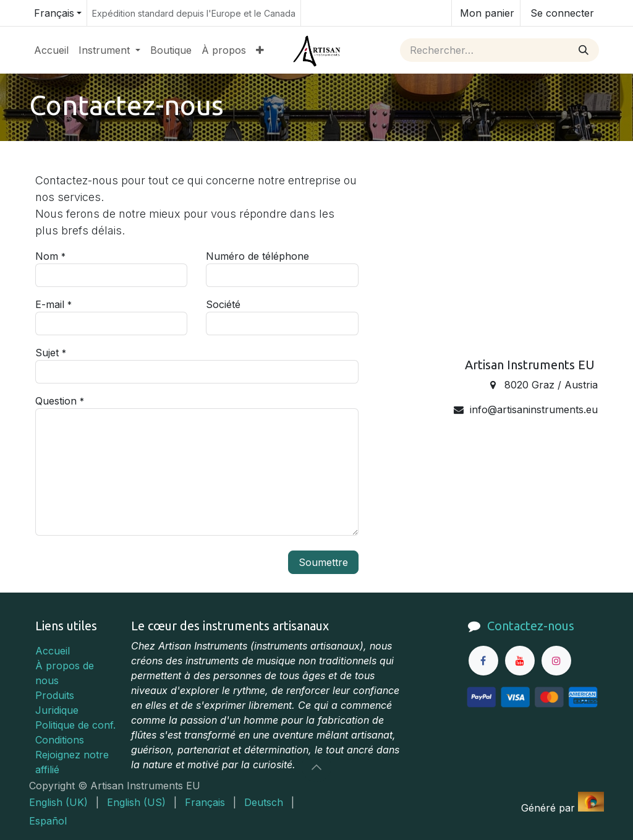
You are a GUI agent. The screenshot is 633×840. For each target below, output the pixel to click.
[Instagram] (556, 661)
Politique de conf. (75, 725)
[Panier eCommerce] (486, 13)
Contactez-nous (531, 626)
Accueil (53, 651)
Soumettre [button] (323, 562)
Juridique (57, 710)
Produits (55, 695)
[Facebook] (483, 661)
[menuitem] (51, 50)
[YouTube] (520, 661)
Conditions (60, 740)
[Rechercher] (584, 50)
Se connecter (562, 13)
